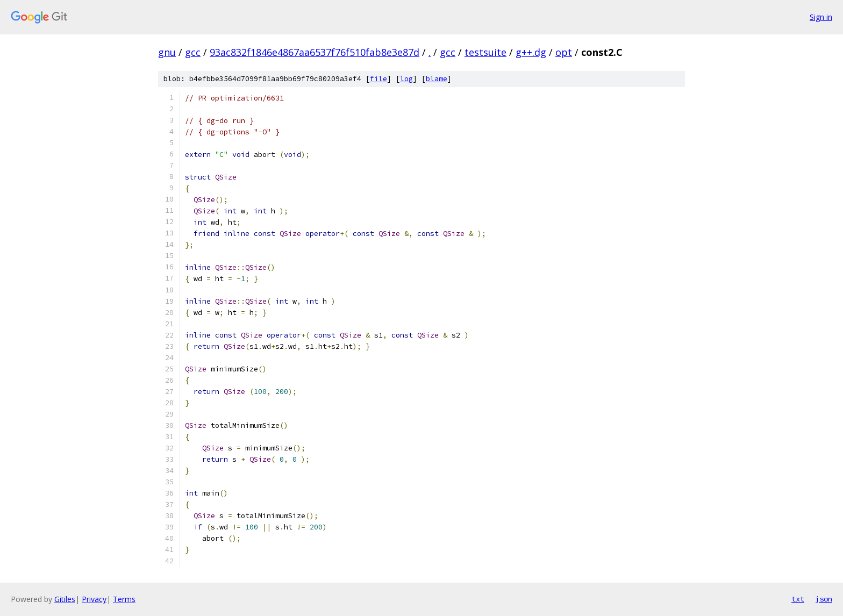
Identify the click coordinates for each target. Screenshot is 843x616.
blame (437, 79)
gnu (167, 52)
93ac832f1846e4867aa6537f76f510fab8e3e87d (315, 52)
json (824, 599)
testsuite (485, 52)
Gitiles (65, 599)
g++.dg (531, 52)
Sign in (821, 17)
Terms (124, 599)
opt (564, 52)
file (378, 79)
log (406, 79)
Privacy (94, 599)
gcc (193, 52)
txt (798, 599)
